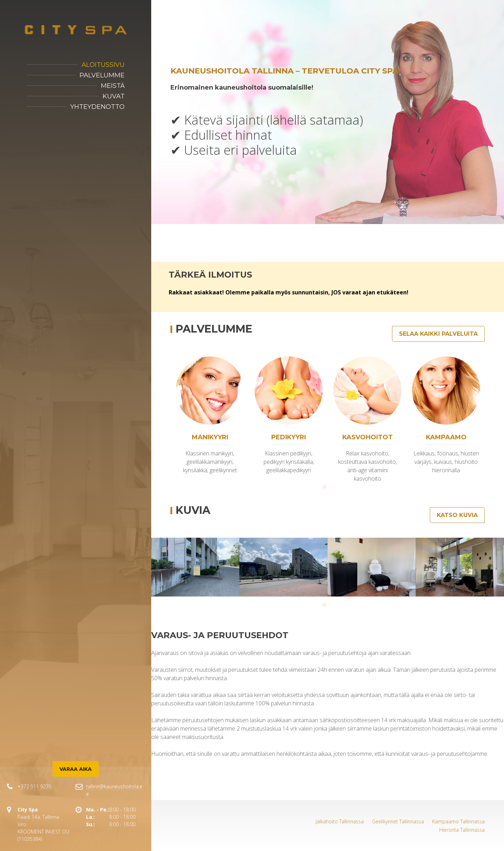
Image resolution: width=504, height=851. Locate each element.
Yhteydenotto (97, 107)
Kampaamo (446, 437)
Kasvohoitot (367, 437)
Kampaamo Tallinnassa (458, 821)
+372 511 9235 (34, 786)
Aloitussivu (103, 65)
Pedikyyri (289, 437)
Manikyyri (210, 437)
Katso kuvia (457, 515)
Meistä (113, 86)
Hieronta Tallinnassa (462, 830)
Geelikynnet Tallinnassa (398, 821)
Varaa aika (76, 769)
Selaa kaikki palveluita (438, 334)
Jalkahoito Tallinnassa (340, 821)
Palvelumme (102, 75)
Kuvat (114, 96)
